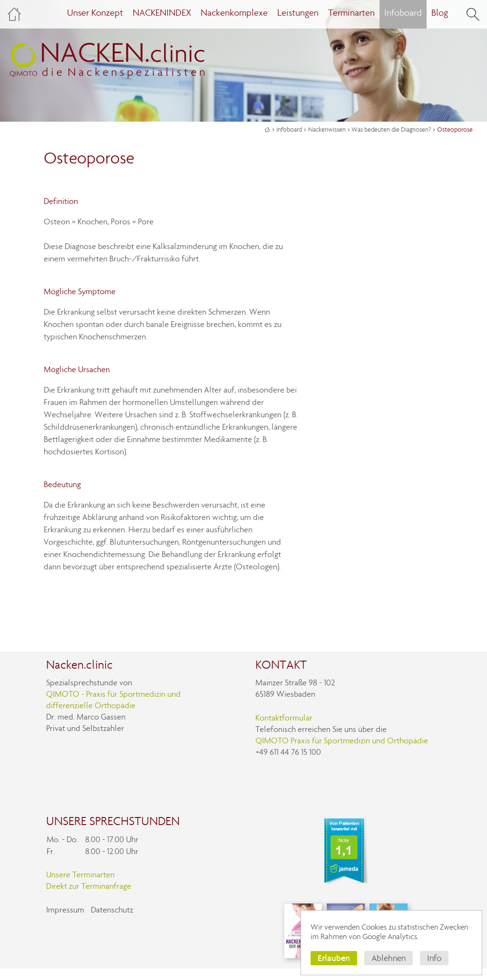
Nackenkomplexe (234, 13)
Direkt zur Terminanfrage (89, 886)
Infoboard (289, 130)
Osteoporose (455, 130)
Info (434, 958)
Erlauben (334, 958)
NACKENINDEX (162, 13)
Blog (440, 13)
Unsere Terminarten (80, 875)
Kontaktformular (284, 718)
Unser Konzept (95, 13)
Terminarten (351, 13)
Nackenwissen (327, 130)
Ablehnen (389, 958)
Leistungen (298, 13)
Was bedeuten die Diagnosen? (391, 130)
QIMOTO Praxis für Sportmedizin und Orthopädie (342, 741)
